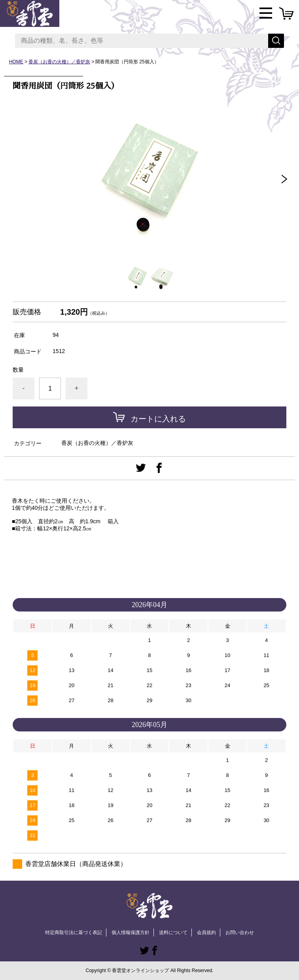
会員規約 (206, 933)
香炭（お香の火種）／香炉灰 (59, 62)
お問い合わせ (240, 933)
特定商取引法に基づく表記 (74, 933)
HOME (16, 62)
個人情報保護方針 (131, 933)
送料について (173, 933)
